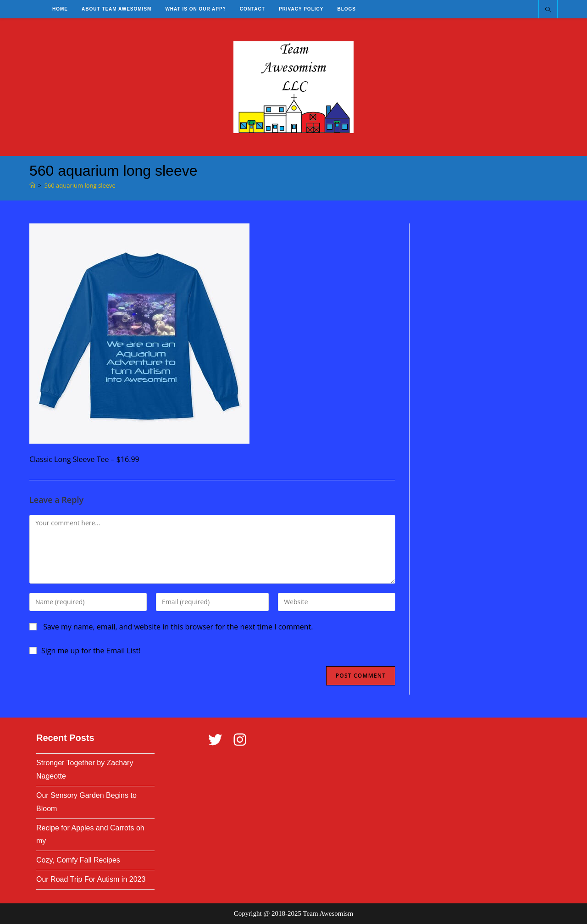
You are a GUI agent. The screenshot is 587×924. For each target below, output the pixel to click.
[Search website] (548, 10)
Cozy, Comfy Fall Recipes (78, 860)
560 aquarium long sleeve (80, 185)
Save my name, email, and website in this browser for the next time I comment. (178, 627)
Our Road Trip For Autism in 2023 (91, 879)
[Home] (32, 185)
